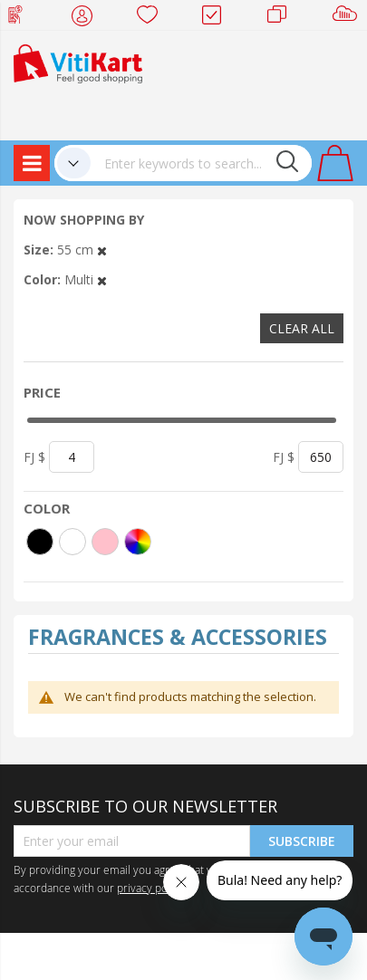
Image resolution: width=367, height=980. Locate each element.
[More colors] (138, 542)
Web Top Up (22, 18)
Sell (348, 18)
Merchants (283, 18)
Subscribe (302, 841)
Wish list (153, 18)
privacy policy (150, 888)
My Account (87, 18)
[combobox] (201, 163)
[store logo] (78, 62)
